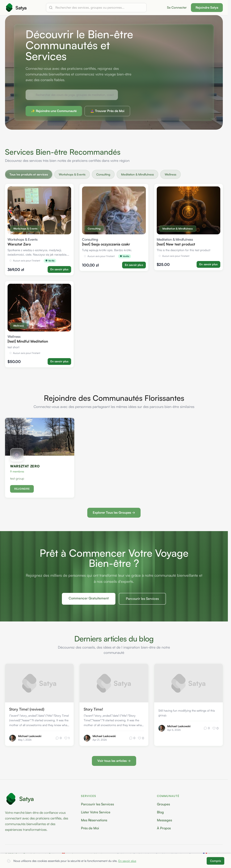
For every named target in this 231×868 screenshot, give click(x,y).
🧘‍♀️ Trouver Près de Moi (107, 111)
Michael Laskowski (30, 736)
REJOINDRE (22, 489)
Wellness (170, 174)
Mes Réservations (94, 820)
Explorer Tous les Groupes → (114, 513)
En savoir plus (127, 861)
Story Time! (93, 709)
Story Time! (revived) (27, 709)
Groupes (163, 804)
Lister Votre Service (96, 812)
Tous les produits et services (29, 174)
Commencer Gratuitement (89, 598)
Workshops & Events (72, 174)
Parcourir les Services (142, 599)
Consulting (103, 174)
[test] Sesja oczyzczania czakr (106, 244)
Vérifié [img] (50, 261)
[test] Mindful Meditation (28, 341)
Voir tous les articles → (114, 761)
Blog (160, 812)
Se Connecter (177, 7)
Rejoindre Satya (207, 7)
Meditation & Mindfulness (137, 174)
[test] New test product (176, 244)
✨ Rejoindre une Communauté (54, 111)
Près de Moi (90, 828)
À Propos (164, 828)
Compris (215, 861)
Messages (164, 820)
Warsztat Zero (19, 244)
